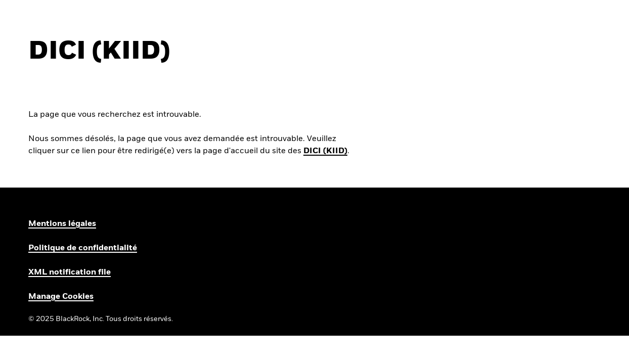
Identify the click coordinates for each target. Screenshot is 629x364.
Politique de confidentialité (83, 248)
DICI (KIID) (325, 151)
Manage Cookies (61, 297)
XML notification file (70, 272)
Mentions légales (62, 224)
